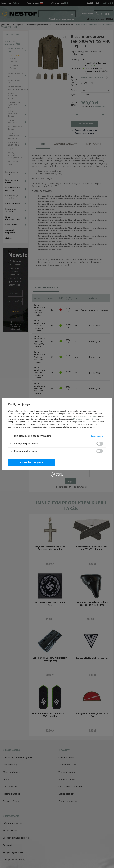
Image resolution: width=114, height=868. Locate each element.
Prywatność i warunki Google (86, 419)
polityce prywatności (88, 416)
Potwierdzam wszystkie (83, 462)
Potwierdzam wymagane (32, 462)
